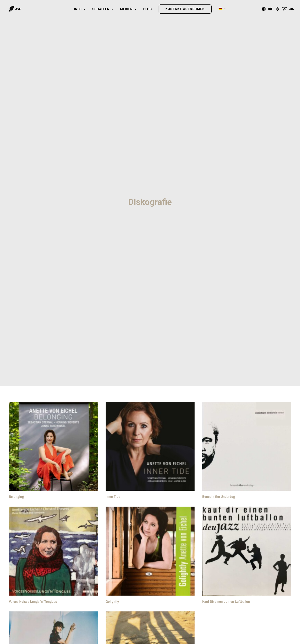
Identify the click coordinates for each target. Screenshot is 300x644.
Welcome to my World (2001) (126, 623)
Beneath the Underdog (219, 413)
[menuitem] (80, 9)
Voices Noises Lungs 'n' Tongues (33, 518)
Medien (128, 9)
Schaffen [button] (103, 9)
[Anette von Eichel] (14, 9)
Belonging (16, 413)
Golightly (112, 518)
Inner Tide (113, 413)
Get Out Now (18, 623)
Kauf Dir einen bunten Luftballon (226, 518)
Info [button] (80, 9)
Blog (147, 9)
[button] (264, 9)
